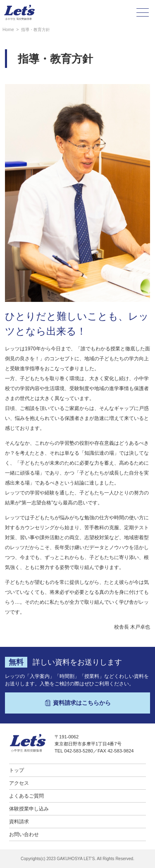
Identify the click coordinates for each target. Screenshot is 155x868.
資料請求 (19, 822)
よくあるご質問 (26, 796)
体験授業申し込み (29, 809)
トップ (17, 770)
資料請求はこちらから (78, 703)
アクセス (19, 783)
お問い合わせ (24, 834)
